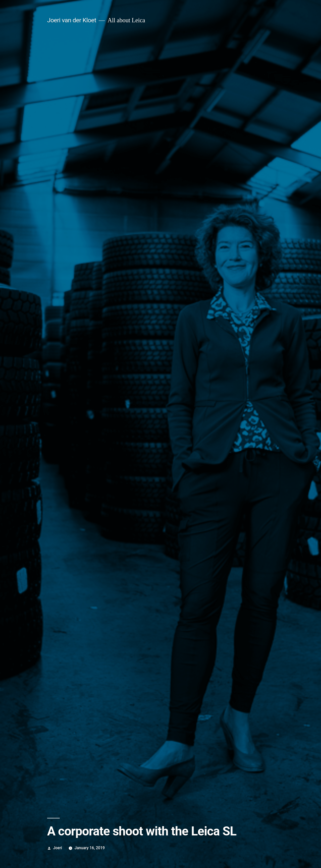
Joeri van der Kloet (72, 20)
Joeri (58, 848)
